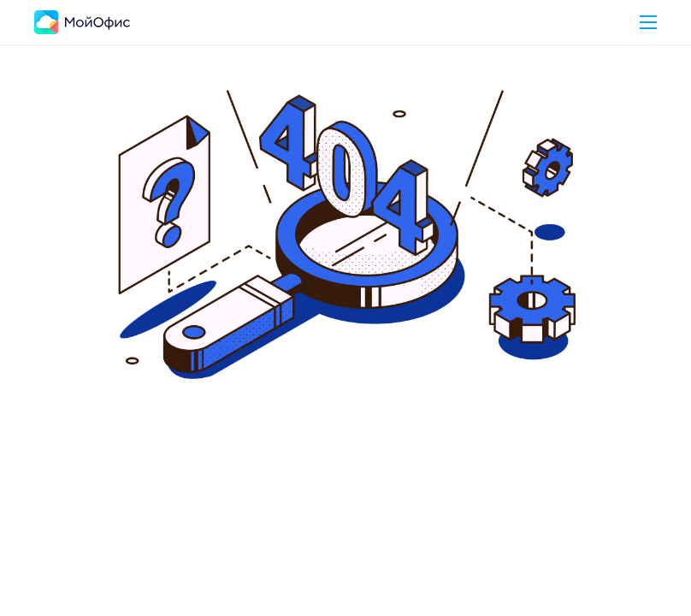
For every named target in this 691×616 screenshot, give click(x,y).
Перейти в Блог (445, 498)
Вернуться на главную (267, 498)
